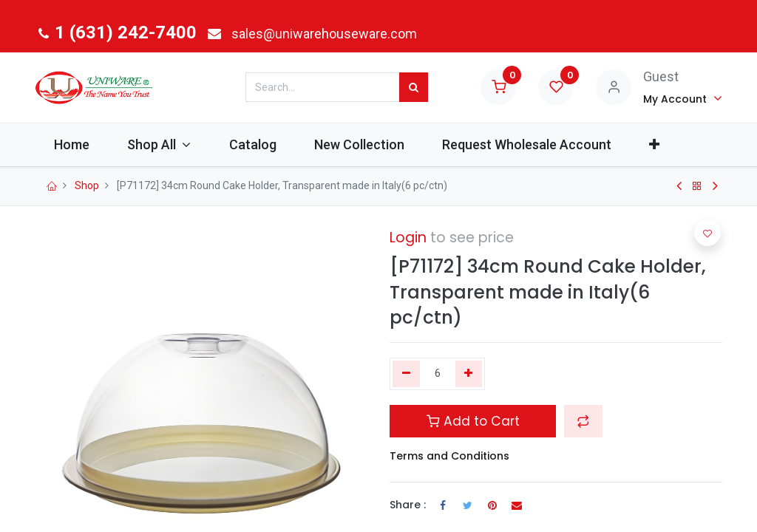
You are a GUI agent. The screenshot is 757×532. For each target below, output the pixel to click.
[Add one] (469, 374)
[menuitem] (71, 144)
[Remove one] (406, 374)
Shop (87, 185)
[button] (655, 144)
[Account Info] (683, 98)
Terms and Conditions (449, 456)
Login (408, 238)
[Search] (414, 87)
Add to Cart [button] (473, 421)
